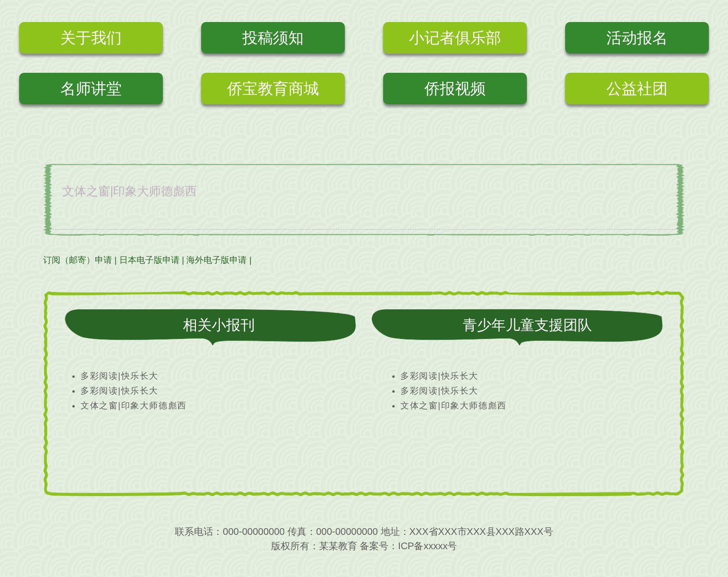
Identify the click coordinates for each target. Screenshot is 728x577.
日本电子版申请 (149, 260)
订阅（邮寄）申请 (78, 260)
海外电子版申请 (216, 260)
